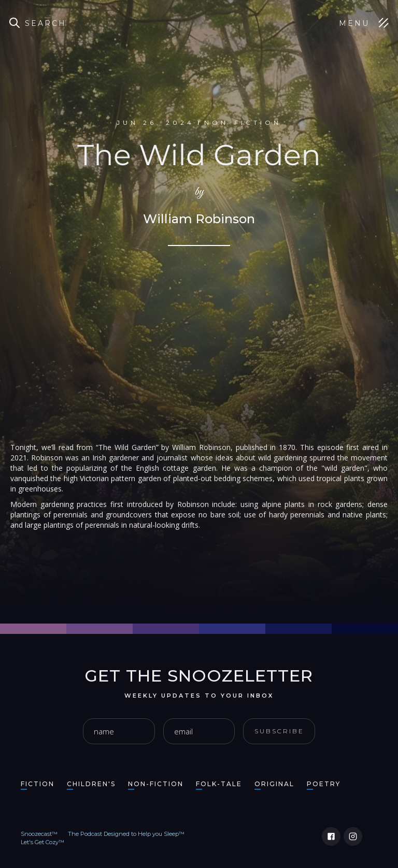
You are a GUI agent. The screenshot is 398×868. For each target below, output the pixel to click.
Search (46, 23)
